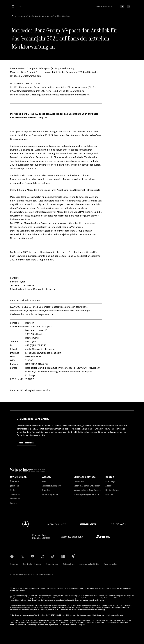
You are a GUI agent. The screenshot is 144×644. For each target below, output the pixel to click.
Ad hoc (50, 16)
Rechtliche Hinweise (32, 564)
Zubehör (109, 486)
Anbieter (14, 564)
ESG (44, 481)
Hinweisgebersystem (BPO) (86, 494)
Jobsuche (14, 486)
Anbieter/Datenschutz (104, 6)
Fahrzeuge (110, 481)
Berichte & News (37, 16)
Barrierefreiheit (111, 564)
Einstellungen (52, 564)
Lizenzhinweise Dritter (89, 564)
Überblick (15, 481)
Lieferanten (79, 481)
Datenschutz (69, 564)
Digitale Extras (112, 490)
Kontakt (14, 503)
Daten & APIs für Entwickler (87, 486)
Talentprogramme (50, 494)
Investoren (22, 16)
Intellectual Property (52, 486)
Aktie (13, 490)
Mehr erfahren (26, 443)
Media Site (15, 499)
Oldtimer (110, 494)
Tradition (46, 490)
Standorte (15, 494)
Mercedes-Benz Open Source (87, 490)
